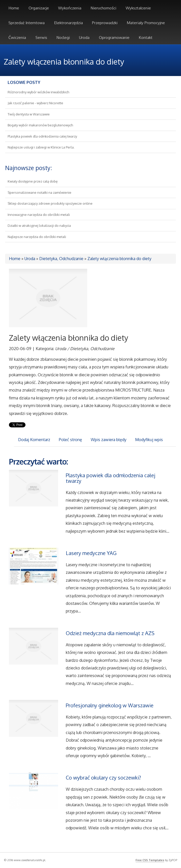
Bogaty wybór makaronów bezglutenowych (40, 125)
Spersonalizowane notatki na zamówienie (40, 192)
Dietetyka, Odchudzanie (61, 259)
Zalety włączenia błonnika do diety (119, 259)
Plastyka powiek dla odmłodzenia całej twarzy (42, 136)
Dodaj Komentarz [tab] (34, 440)
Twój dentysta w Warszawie (29, 114)
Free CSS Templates (150, 860)
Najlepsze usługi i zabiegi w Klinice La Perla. (41, 147)
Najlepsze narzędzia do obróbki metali (37, 237)
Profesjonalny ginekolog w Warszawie (110, 705)
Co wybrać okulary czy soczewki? (103, 777)
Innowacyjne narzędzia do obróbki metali (39, 215)
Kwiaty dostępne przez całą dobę (33, 181)
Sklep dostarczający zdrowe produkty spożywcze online (50, 203)
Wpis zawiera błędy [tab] (109, 440)
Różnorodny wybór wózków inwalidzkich (38, 92)
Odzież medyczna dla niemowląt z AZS (110, 633)
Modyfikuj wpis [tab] (149, 440)
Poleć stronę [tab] (70, 440)
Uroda (30, 259)
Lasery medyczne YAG (91, 553)
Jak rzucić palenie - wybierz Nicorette (35, 103)
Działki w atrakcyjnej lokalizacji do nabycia (39, 226)
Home (15, 259)
